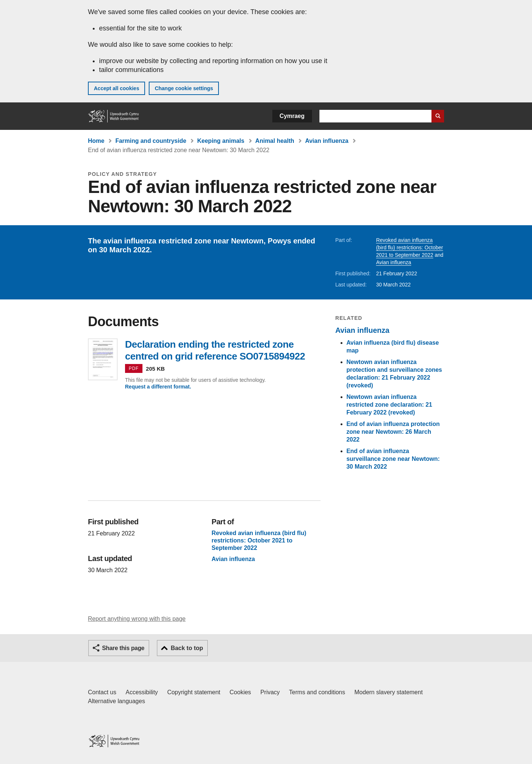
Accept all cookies (116, 88)
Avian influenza (327, 141)
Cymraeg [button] (292, 116)
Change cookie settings (184, 88)
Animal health (275, 141)
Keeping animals (221, 141)
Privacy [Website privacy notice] (270, 692)
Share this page (123, 648)
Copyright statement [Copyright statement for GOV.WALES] (194, 692)
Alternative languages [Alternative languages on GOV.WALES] (116, 701)
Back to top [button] (187, 648)
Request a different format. (158, 387)
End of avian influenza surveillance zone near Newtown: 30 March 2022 (393, 459)
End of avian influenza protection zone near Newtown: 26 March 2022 (393, 432)
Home (96, 141)
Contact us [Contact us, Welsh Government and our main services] (102, 692)
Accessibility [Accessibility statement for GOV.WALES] (142, 692)
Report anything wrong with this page (137, 619)
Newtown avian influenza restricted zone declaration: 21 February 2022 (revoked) (389, 405)
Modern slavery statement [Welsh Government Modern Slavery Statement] (388, 692)
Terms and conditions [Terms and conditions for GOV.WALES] (317, 692)
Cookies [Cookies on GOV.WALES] (240, 692)
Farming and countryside (151, 141)
